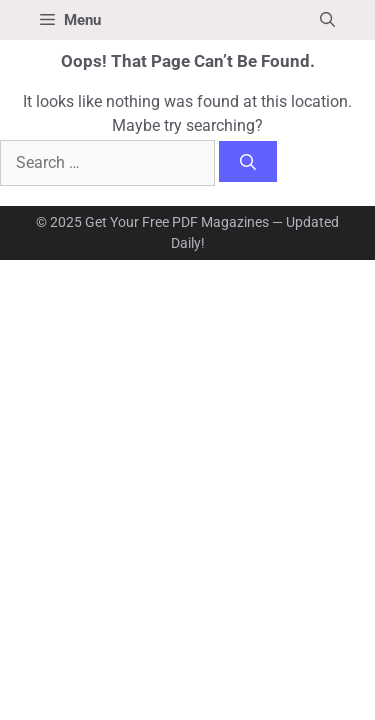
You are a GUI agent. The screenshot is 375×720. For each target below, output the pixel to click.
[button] (327, 20)
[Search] (248, 161)
